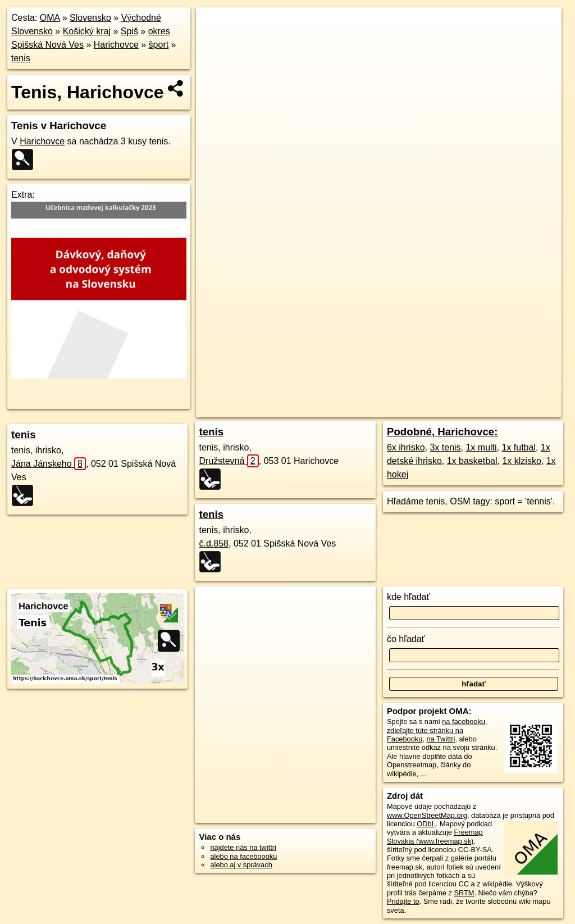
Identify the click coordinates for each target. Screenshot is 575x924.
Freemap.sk (413, 409)
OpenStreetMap (355, 409)
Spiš (129, 31)
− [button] (215, 44)
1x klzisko (521, 461)
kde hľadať (409, 597)
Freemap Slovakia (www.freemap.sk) (435, 836)
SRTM (464, 893)
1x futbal (518, 447)
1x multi (481, 447)
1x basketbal (472, 461)
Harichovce (116, 45)
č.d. (214, 543)
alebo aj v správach (241, 865)
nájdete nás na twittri (243, 847)
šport (159, 45)
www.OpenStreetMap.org (427, 815)
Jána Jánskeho (49, 464)
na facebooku (464, 722)
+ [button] (215, 26)
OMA (50, 18)
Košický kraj (87, 31)
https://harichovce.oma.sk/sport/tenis (505, 409)
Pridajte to (403, 901)
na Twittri (441, 739)
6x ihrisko (406, 447)
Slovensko (90, 18)
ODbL (426, 824)
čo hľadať (406, 639)
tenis (21, 58)
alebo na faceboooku (243, 856)
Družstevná (229, 461)
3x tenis (445, 447)
